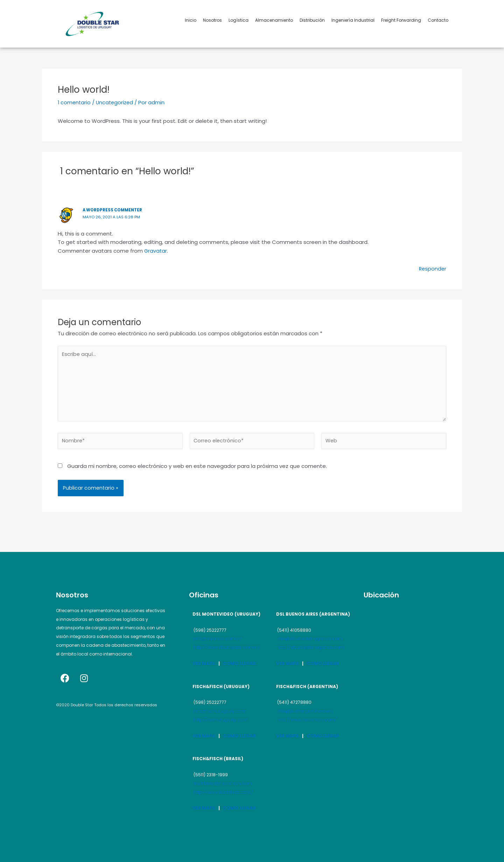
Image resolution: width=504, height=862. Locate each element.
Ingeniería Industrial (353, 20)
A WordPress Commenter (114, 210)
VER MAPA (204, 663)
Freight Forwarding (401, 20)
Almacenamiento (274, 20)
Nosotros (212, 20)
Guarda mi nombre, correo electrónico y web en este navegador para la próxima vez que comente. (197, 469)
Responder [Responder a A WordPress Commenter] (432, 269)
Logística (239, 20)
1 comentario (75, 102)
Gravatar (156, 251)
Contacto (438, 20)
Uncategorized (116, 102)
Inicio (191, 20)
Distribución (312, 20)
